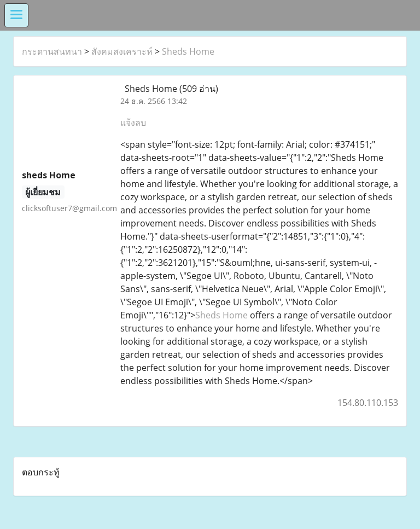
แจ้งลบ (133, 123)
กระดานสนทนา (52, 51)
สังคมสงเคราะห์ (122, 51)
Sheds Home (188, 51)
